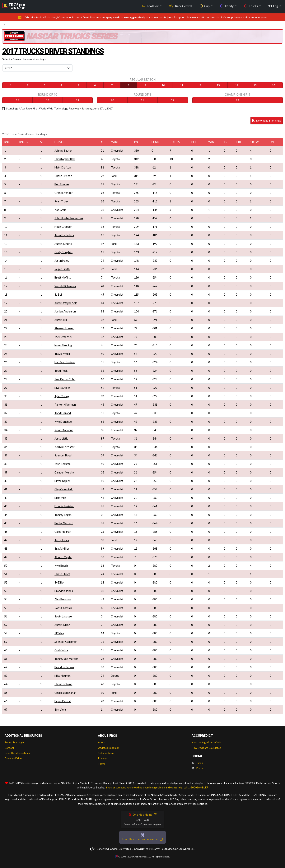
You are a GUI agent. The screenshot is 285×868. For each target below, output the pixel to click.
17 (17, 100)
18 (48, 100)
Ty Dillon (60, 582)
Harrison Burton (65, 362)
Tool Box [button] (151, 6)
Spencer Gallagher (66, 642)
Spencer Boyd (63, 455)
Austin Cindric (63, 244)
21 (142, 100)
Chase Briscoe (63, 176)
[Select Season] (37, 68)
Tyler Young (62, 396)
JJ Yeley (59, 633)
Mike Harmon (63, 676)
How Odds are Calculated (206, 748)
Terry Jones (62, 540)
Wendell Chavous (65, 286)
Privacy (102, 758)
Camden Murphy (64, 472)
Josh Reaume (63, 464)
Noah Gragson (63, 227)
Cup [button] (205, 6)
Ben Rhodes (62, 184)
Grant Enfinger (64, 193)
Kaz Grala (60, 210)
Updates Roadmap (109, 748)
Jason (197, 763)
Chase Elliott (62, 574)
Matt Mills (60, 498)
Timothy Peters (64, 235)
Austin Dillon (62, 625)
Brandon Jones (64, 591)
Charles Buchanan (65, 693)
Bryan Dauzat (63, 701)
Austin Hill (61, 320)
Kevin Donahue (64, 430)
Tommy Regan (63, 515)
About (102, 742)
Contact (9, 748)
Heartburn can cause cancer (142, 839)
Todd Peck (61, 371)
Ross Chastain (63, 608)
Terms (102, 764)
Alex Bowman (63, 599)
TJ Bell (58, 295)
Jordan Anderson (65, 311)
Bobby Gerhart (64, 523)
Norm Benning (63, 345)
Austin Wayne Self (66, 303)
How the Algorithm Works (207, 742)
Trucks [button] (251, 6)
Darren (198, 768)
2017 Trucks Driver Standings (54, 51)
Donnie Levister (64, 506)
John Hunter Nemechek (69, 218)
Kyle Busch (61, 566)
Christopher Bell (65, 159)
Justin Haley (62, 261)
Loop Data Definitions (17, 753)
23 (237, 100)
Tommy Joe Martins (66, 659)
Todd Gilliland (63, 413)
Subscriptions (106, 753)
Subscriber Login (14, 742)
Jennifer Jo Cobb (65, 379)
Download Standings (267, 120)
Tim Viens (61, 710)
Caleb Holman (63, 532)
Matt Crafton (63, 167)
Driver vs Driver (14, 758)
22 (173, 100)
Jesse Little (61, 439)
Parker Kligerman (65, 405)
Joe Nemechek (63, 337)
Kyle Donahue (63, 422)
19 (77, 100)
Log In (275, 6)
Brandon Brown (64, 667)
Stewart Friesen (64, 328)
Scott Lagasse (63, 616)
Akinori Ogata (63, 557)
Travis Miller (62, 549)
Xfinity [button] (227, 6)
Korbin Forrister (65, 447)
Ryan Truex (61, 201)
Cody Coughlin (63, 252)
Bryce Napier (62, 481)
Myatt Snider (62, 388)
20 (112, 100)
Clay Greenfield (64, 489)
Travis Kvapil (62, 354)
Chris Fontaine (63, 684)
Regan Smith (62, 269)
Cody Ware (61, 650)
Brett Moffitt (63, 277)
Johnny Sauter (63, 151)
